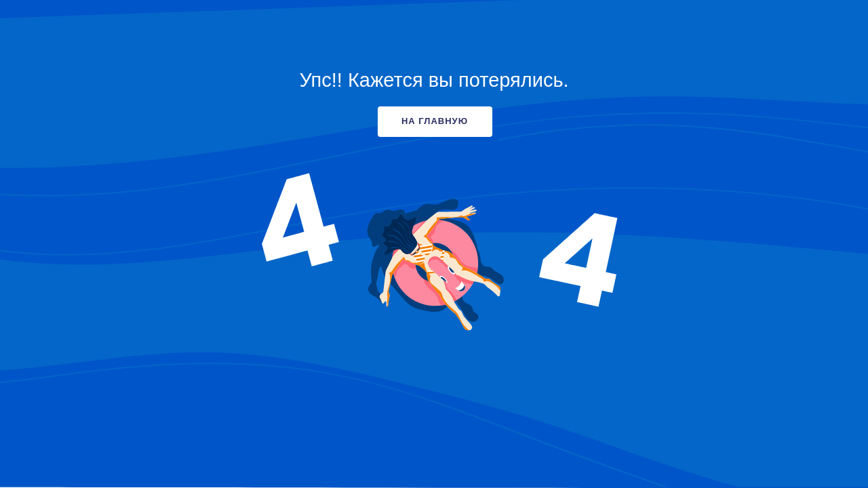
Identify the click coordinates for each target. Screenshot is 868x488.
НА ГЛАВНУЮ (435, 121)
